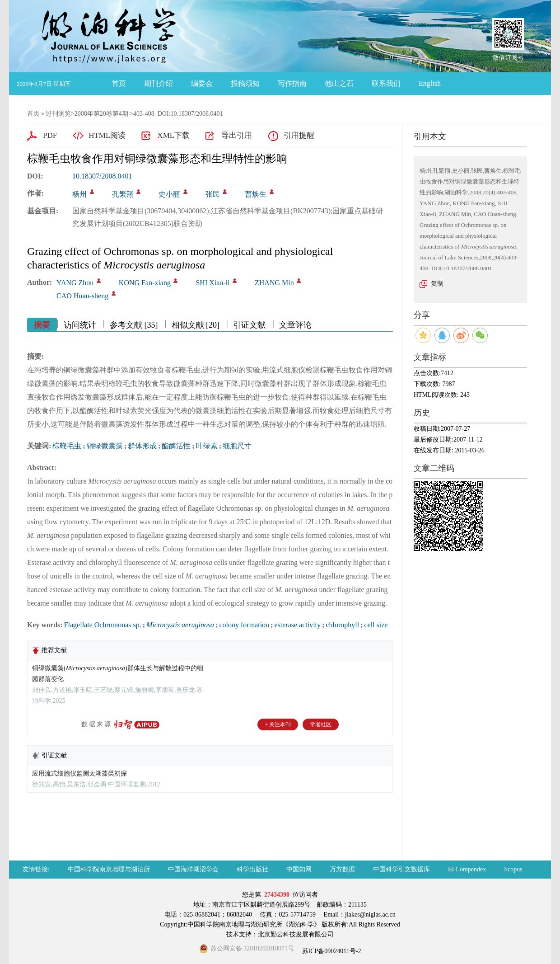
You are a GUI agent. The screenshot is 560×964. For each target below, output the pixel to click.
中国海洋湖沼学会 (193, 869)
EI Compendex (467, 869)
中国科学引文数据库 (401, 869)
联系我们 (386, 83)
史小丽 (169, 194)
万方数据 (342, 869)
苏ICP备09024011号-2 (331, 951)
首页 (119, 83)
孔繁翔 (123, 194)
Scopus (513, 869)
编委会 (202, 83)
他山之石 (339, 83)
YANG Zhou (75, 283)
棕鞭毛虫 (67, 446)
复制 (437, 284)
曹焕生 (256, 194)
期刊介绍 (159, 83)
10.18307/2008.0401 (102, 176)
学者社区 (321, 724)
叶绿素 (207, 446)
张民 (213, 194)
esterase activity (297, 625)
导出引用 (237, 135)
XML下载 (173, 135)
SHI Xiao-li (212, 283)
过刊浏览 (58, 114)
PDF (50, 135)
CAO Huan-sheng (82, 296)
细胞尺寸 (237, 446)
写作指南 (292, 83)
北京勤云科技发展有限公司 (296, 934)
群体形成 (142, 446)
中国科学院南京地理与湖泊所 (109, 869)
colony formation (244, 625)
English (430, 83)
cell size (376, 625)
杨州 (79, 194)
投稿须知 (245, 83)
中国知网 (299, 869)
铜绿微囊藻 (105, 446)
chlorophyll (342, 625)
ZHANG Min (274, 283)
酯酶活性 (176, 446)
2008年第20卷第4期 (101, 114)
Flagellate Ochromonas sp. (103, 625)
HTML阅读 (107, 135)
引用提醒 (299, 135)
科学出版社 (252, 869)
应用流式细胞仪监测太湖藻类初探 (79, 774)
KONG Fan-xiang (145, 283)
